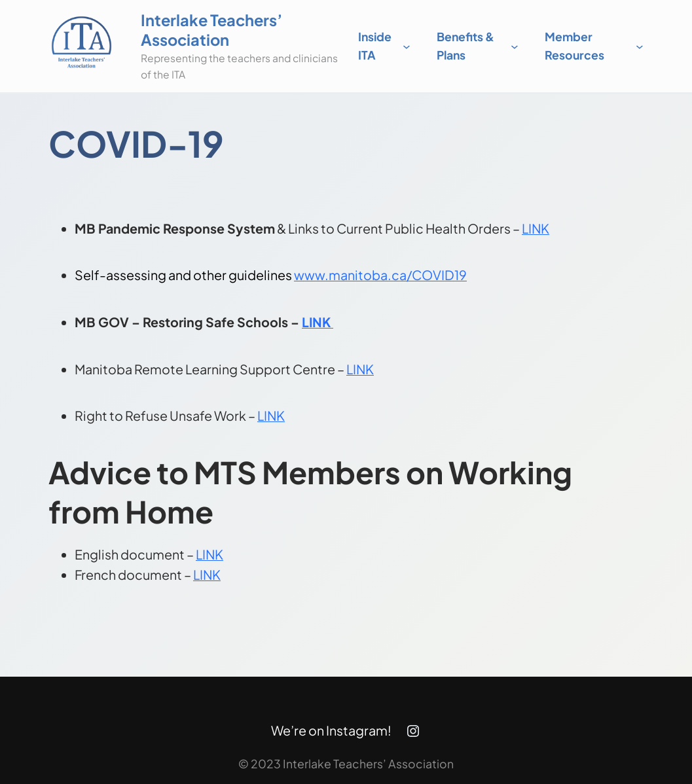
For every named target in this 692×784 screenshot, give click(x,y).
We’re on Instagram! (331, 730)
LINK (536, 228)
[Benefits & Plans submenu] (515, 46)
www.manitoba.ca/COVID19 (380, 275)
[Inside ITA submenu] (407, 46)
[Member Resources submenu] (640, 46)
